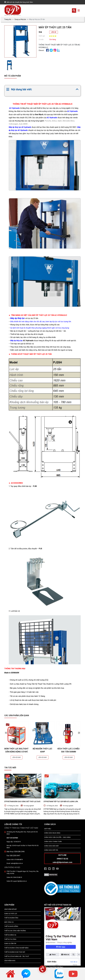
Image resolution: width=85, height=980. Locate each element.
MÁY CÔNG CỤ (9, 922)
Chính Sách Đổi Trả (51, 850)
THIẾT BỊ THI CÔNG (10, 939)
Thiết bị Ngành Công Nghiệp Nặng (16, 948)
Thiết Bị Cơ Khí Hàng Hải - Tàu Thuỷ (17, 956)
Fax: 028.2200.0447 (13, 856)
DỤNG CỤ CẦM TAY (10, 943)
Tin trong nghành (29, 806)
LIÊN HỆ (54, 32)
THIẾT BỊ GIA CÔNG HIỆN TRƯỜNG (15, 931)
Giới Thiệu (48, 829)
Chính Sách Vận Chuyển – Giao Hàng (57, 837)
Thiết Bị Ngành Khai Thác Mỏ (15, 952)
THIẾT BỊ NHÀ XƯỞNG (11, 926)
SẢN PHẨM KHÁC (10, 961)
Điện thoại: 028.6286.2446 (16, 852)
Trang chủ (8, 19)
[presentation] (6, 733)
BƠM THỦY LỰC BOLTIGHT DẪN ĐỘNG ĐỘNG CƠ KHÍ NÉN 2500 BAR (16, 752)
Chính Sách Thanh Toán (53, 842)
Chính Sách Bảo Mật (51, 846)
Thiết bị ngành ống (11, 918)
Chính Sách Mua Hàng (52, 833)
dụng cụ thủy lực (11, 914)
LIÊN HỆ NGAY (17, 757)
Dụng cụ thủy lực (20, 19)
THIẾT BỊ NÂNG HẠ (10, 935)
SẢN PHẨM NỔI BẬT (11, 909)
